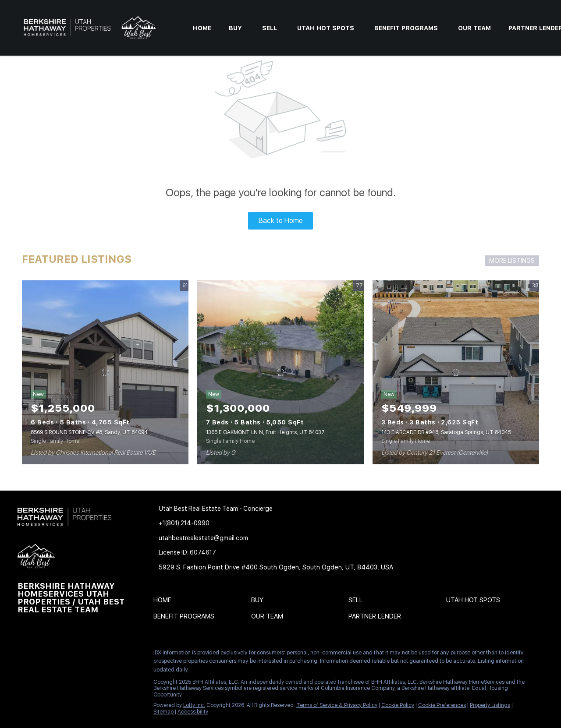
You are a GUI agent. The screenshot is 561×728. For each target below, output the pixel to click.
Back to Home (281, 221)
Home (202, 28)
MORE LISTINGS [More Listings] (512, 261)
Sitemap (163, 712)
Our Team (474, 28)
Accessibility (193, 712)
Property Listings (490, 705)
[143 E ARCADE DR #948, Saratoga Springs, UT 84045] (456, 372)
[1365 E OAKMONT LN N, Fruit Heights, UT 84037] (280, 372)
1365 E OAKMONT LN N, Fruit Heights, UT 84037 (265, 432)
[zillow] (77, 655)
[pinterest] (129, 655)
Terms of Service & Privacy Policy (337, 705)
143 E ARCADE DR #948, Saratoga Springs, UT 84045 (446, 432)
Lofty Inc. (194, 705)
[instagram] (94, 655)
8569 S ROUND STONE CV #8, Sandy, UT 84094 (89, 432)
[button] (165, 602)
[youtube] (112, 655)
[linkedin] (42, 655)
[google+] (24, 674)
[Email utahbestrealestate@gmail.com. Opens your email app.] (238, 538)
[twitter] (59, 655)
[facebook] (24, 655)
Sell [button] (270, 28)
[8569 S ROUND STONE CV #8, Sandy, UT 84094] (105, 372)
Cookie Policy (398, 705)
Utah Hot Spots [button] (326, 28)
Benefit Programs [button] (406, 28)
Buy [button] (235, 28)
